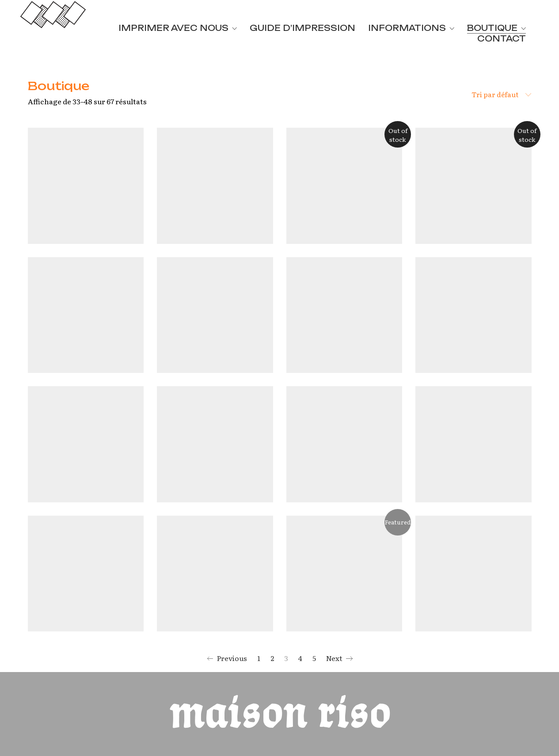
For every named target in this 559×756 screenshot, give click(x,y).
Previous (227, 658)
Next (339, 658)
